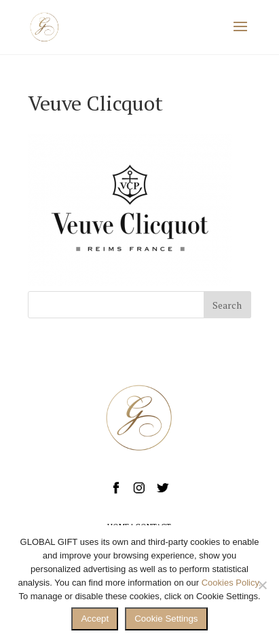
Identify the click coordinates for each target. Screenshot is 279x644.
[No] (262, 585)
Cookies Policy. (231, 583)
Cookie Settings (166, 619)
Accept (95, 619)
